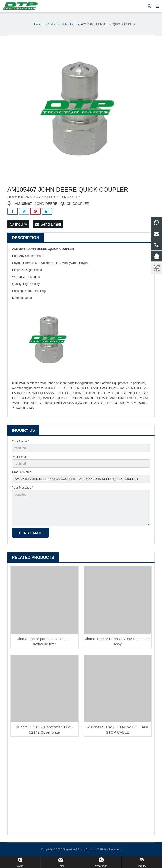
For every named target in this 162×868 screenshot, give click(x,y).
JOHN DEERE (46, 204)
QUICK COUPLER (75, 204)
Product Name (22, 472)
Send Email (48, 224)
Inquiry (18, 224)
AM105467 (23, 204)
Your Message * (23, 488)
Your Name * (21, 441)
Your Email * (20, 457)
